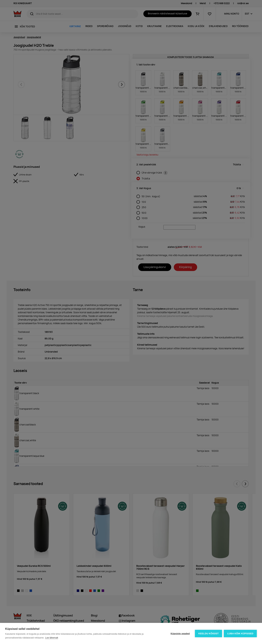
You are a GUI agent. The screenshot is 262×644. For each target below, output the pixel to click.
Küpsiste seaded (180, 634)
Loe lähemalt (52, 638)
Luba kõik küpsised (240, 634)
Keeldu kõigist (209, 634)
